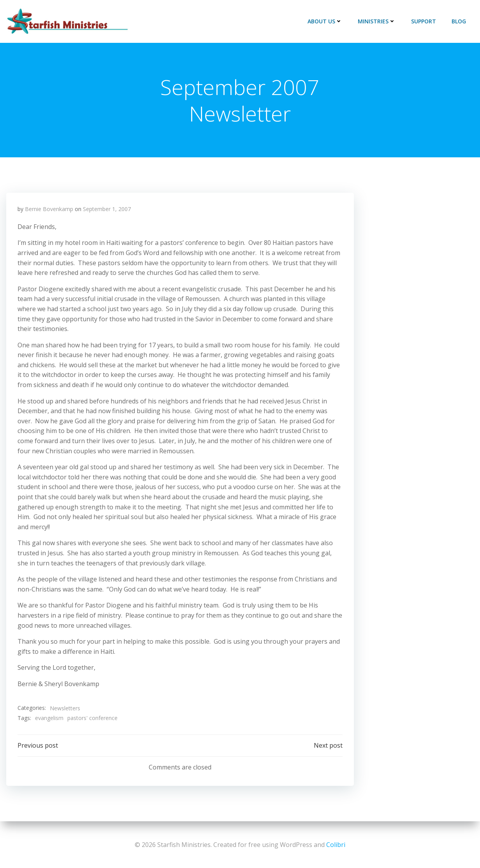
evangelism (50, 719)
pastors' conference (93, 719)
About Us (325, 21)
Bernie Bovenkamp (49, 210)
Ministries (377, 21)
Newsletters (65, 709)
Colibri (336, 845)
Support (424, 21)
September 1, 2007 (107, 210)
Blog (459, 21)
